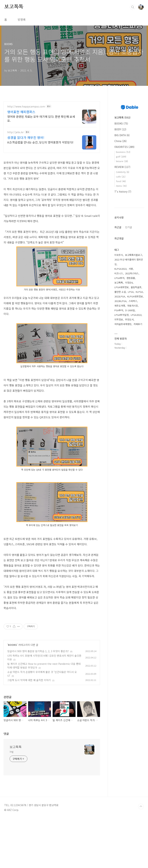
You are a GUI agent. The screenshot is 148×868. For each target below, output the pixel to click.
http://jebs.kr (15, 132)
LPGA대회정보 (122, 287)
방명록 (22, 20)
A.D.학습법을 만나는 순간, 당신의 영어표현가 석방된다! (40, 142)
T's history (123, 192)
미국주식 (119, 255)
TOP (141, 856)
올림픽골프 (136, 287)
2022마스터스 (132, 273)
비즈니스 (119, 273)
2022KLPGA (120, 301)
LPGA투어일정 (122, 315)
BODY (120, 129)
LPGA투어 (119, 278)
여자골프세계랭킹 (123, 324)
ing (12, 801)
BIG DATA (122, 135)
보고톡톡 (14, 7)
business (123, 152)
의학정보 (119, 319)
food (121, 181)
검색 (133, 7)
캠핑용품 (131, 278)
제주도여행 (120, 306)
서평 (131, 269)
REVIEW (122, 167)
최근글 (118, 227)
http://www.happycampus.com (26, 106)
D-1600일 (130, 310)
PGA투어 (119, 310)
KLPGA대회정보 (135, 296)
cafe (121, 177)
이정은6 (129, 283)
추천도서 (129, 319)
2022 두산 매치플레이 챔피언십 (129, 262)
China (121, 141)
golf (121, 156)
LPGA (131, 292)
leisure (122, 161)
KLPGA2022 (120, 269)
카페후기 (138, 324)
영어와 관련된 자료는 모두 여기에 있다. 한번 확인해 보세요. (41, 118)
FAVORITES (124, 147)
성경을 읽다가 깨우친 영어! (26, 137)
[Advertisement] (52, 639)
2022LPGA (120, 296)
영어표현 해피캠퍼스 (21, 112)
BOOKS (12, 694)
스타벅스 (133, 301)
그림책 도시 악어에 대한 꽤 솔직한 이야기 (29, 730)
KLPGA (139, 292)
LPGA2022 (136, 315)
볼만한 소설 (120, 292)
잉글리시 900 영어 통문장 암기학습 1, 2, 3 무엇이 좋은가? (38, 701)
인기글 (129, 227)
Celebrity (123, 172)
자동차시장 (133, 306)
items (121, 186)
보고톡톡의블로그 (134, 255)
